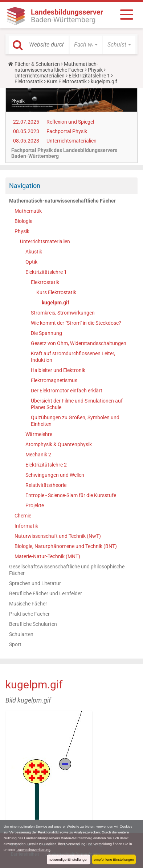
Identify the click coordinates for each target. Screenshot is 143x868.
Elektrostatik (29, 81)
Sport (15, 644)
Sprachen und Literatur (35, 583)
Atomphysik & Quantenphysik (59, 444)
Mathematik (28, 211)
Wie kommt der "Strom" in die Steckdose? (76, 323)
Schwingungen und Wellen (55, 475)
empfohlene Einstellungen (114, 859)
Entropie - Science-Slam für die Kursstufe (71, 495)
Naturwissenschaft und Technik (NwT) (58, 536)
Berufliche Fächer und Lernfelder (46, 593)
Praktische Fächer (29, 614)
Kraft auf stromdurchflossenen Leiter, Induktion (73, 357)
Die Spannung (46, 333)
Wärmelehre (39, 434)
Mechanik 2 (38, 455)
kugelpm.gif (56, 303)
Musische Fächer (28, 604)
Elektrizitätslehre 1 (89, 76)
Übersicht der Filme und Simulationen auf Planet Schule (77, 404)
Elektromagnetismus (54, 380)
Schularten (21, 634)
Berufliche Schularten (33, 624)
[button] (86, 45)
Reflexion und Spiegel (70, 122)
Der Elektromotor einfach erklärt (67, 391)
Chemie (23, 516)
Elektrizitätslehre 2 (46, 465)
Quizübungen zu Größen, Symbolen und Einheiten (75, 421)
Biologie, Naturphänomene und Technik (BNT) (66, 546)
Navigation (25, 186)
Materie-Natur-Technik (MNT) (47, 556)
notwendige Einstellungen (68, 859)
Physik (95, 70)
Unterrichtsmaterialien (40, 76)
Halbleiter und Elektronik (58, 370)
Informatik (26, 526)
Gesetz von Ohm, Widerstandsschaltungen (79, 343)
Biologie (23, 221)
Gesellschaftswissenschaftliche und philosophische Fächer (67, 570)
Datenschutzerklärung (33, 850)
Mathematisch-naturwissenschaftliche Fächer (56, 67)
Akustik (34, 252)
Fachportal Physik (67, 131)
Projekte (35, 505)
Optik (31, 262)
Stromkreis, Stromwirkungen (63, 313)
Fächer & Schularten (37, 64)
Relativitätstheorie (46, 485)
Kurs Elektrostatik (67, 81)
